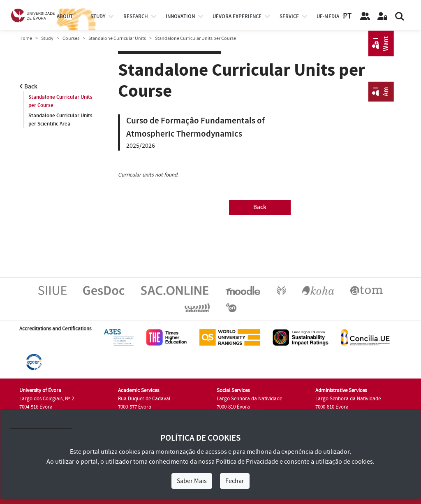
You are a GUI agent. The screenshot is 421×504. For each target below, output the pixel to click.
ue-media (328, 16)
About (65, 16)
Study (47, 38)
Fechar (235, 481)
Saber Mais (192, 481)
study (98, 16)
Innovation (180, 16)
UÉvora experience (237, 16)
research (136, 16)
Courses (71, 38)
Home (26, 38)
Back (28, 87)
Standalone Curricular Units (117, 38)
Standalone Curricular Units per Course (60, 101)
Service (289, 16)
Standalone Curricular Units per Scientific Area (60, 120)
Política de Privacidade (247, 462)
